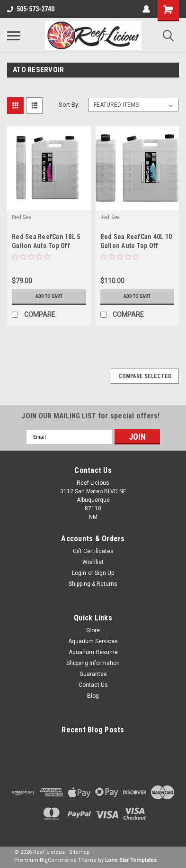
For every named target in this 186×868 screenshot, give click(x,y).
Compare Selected (145, 376)
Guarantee (93, 674)
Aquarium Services (93, 641)
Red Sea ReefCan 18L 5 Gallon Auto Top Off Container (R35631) (46, 246)
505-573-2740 (31, 9)
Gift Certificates (93, 551)
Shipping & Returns (93, 584)
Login (79, 573)
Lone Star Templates (131, 860)
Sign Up (104, 573)
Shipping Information (93, 663)
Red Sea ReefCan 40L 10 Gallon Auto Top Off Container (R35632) (136, 246)
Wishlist (93, 562)
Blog (93, 696)
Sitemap (80, 852)
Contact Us (93, 685)
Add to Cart (49, 296)
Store (93, 630)
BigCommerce (58, 860)
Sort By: (69, 105)
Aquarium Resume (93, 652)
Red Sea (22, 217)
